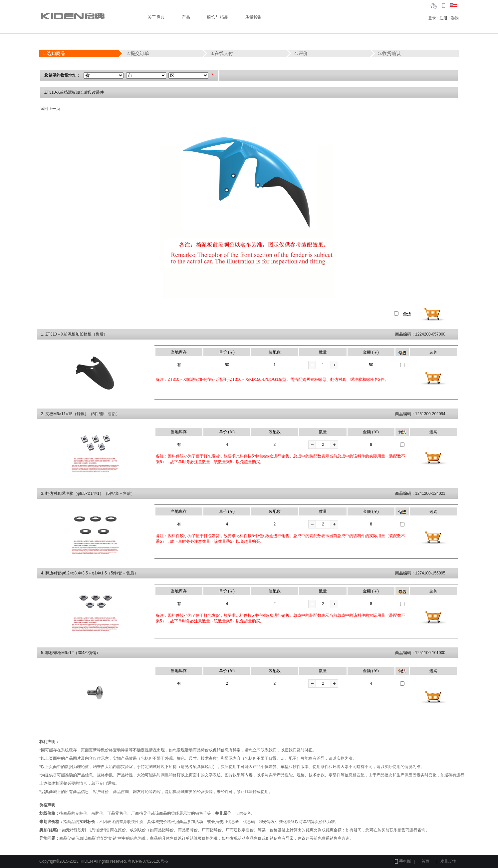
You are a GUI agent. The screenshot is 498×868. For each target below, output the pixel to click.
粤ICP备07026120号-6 (148, 861)
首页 (425, 861)
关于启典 (156, 17)
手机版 (405, 861)
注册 (443, 18)
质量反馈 (448, 861)
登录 (432, 18)
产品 (186, 17)
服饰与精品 (218, 17)
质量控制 (254, 17)
